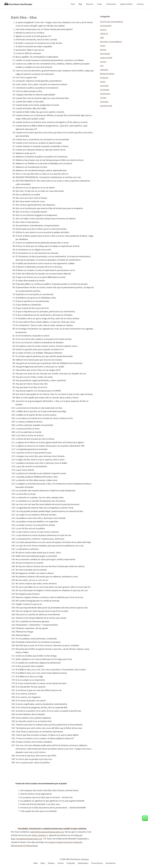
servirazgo (104, 86)
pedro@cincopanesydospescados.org (47, 832)
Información (105, 54)
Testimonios (105, 94)
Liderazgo (104, 70)
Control (103, 30)
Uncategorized (106, 106)
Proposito (104, 78)
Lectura (103, 62)
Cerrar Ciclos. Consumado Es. (112, 22)
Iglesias (103, 50)
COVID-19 (104, 34)
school (103, 82)
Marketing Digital (107, 74)
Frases (103, 46)
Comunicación (106, 26)
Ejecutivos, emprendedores (111, 42)
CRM (102, 38)
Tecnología (105, 90)
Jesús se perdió (106, 58)
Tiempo (103, 98)
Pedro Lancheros (39, 835)
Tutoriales (104, 102)
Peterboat (85, 859)
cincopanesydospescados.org (29, 839)
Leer (102, 66)
